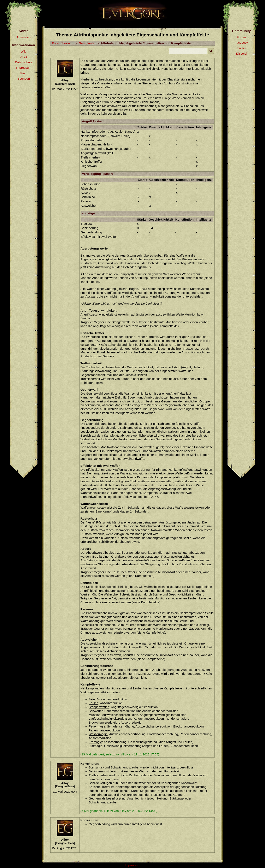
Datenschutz (23, 62)
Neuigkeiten (87, 43)
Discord (242, 53)
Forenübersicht (63, 43)
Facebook (241, 43)
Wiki (24, 51)
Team (24, 73)
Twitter (241, 48)
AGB (24, 57)
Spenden (24, 79)
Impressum (24, 68)
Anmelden (24, 37)
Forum (241, 37)
